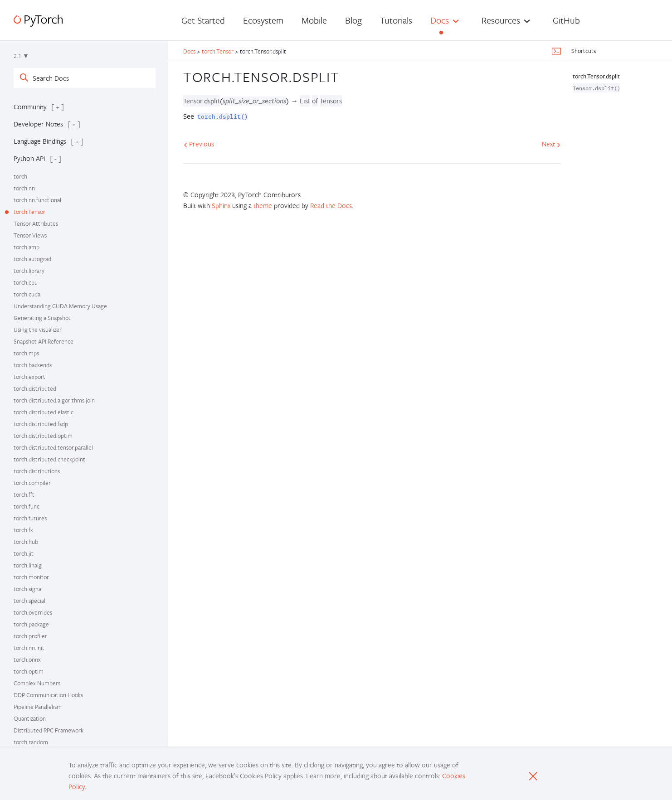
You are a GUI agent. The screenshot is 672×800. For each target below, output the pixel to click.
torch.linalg (28, 565)
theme (263, 205)
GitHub (566, 20)
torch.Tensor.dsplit (596, 76)
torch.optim (29, 671)
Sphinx (221, 205)
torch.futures (30, 518)
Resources (501, 20)
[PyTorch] (38, 21)
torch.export (29, 377)
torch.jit (24, 553)
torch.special (29, 601)
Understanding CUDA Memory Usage (60, 306)
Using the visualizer (38, 330)
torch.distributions (37, 471)
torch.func (27, 506)
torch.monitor (31, 577)
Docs (440, 20)
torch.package (31, 624)
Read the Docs (331, 205)
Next (551, 144)
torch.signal (28, 589)
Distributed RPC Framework (49, 730)
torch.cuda (27, 294)
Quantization (30, 718)
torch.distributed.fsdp (41, 424)
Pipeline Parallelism (38, 707)
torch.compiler (32, 483)
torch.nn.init (29, 648)
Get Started (203, 20)
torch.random (31, 742)
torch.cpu (26, 282)
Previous (199, 144)
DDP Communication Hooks (48, 695)
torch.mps (26, 353)
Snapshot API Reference (44, 341)
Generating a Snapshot (42, 318)
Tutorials (396, 20)
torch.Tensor (29, 212)
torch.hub (26, 542)
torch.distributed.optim (43, 436)
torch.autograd (32, 259)
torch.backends (33, 365)
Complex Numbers (37, 683)
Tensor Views (30, 235)
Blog (353, 20)
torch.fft (24, 495)
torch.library (29, 271)
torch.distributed (35, 388)
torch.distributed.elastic (44, 412)
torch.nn (24, 188)
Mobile (314, 20)
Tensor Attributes (36, 223)
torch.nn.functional (37, 200)
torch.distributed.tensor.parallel (53, 447)
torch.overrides (33, 612)
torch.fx (23, 530)
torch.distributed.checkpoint (49, 459)
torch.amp (27, 247)
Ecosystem (263, 20)
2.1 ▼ (21, 56)
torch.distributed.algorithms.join (54, 400)
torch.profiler (30, 636)
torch (20, 176)
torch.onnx (27, 659)
